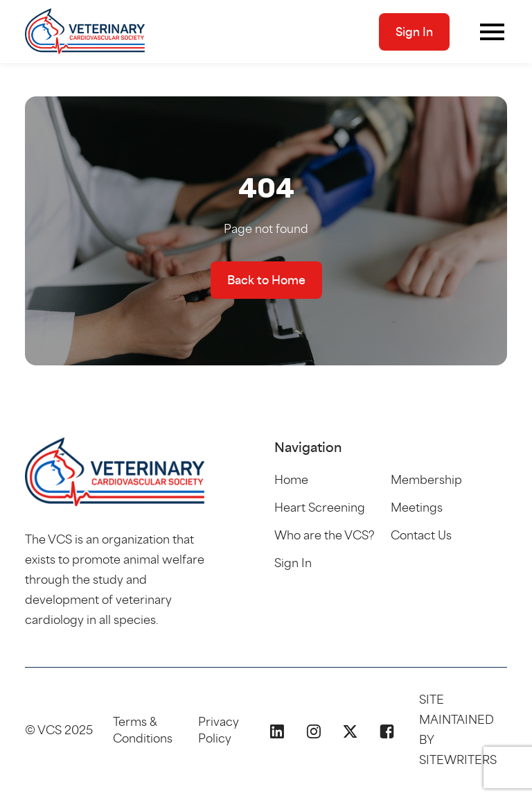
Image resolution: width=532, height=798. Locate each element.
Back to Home (266, 280)
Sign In (414, 32)
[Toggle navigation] (492, 32)
